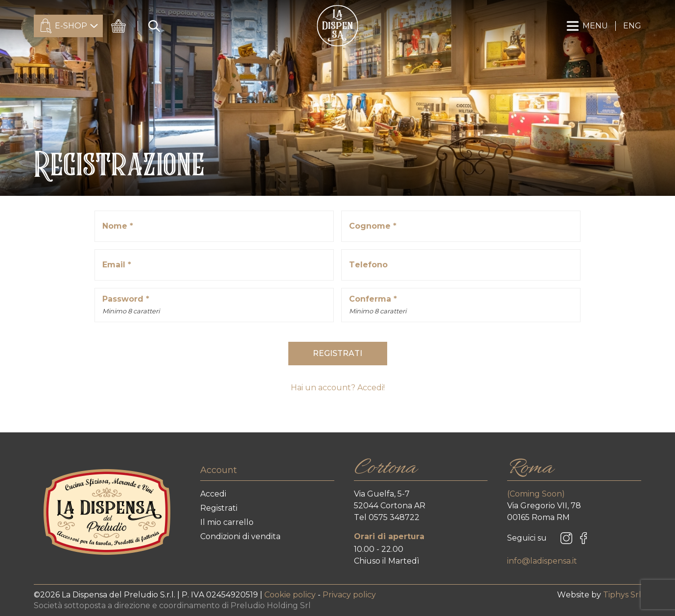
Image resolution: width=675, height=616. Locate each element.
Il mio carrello (227, 522)
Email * (117, 265)
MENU (587, 26)
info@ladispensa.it (542, 561)
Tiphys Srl (622, 595)
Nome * (118, 226)
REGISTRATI (337, 353)
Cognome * (373, 226)
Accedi (213, 494)
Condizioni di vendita (240, 536)
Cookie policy (291, 595)
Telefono (368, 265)
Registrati (219, 508)
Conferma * (378, 306)
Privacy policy (349, 595)
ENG (632, 26)
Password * (131, 306)
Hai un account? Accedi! (338, 388)
